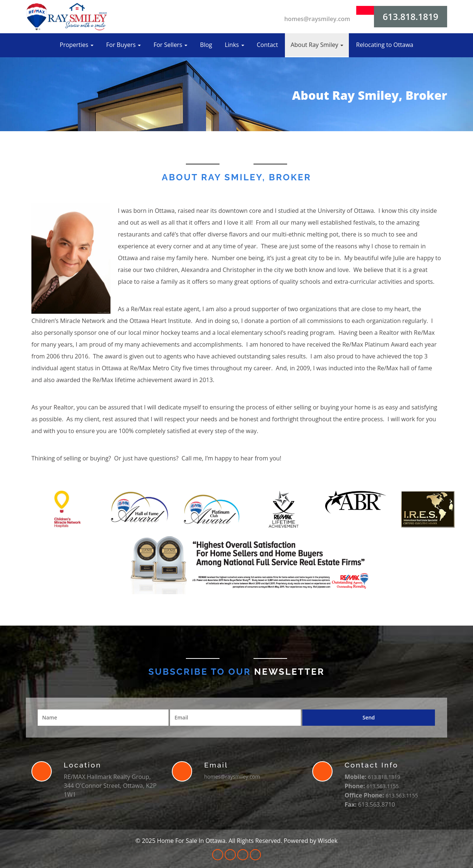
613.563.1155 (383, 786)
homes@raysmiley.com (317, 19)
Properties (77, 45)
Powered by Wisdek (311, 841)
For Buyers (123, 45)
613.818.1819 (411, 16)
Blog (206, 45)
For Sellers (170, 45)
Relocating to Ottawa (385, 45)
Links (234, 45)
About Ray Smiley (317, 45)
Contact (267, 45)
